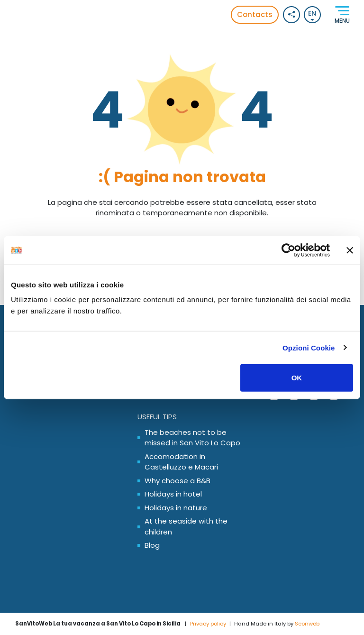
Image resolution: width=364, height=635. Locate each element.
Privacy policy (208, 624)
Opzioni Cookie (309, 347)
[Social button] (291, 15)
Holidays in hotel (173, 494)
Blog (152, 545)
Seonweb (307, 624)
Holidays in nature (176, 508)
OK (297, 378)
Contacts (255, 14)
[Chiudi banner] (350, 250)
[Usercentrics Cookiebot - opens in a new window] (288, 250)
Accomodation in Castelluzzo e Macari (181, 462)
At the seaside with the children (186, 526)
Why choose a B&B (177, 481)
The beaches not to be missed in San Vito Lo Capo (192, 438)
